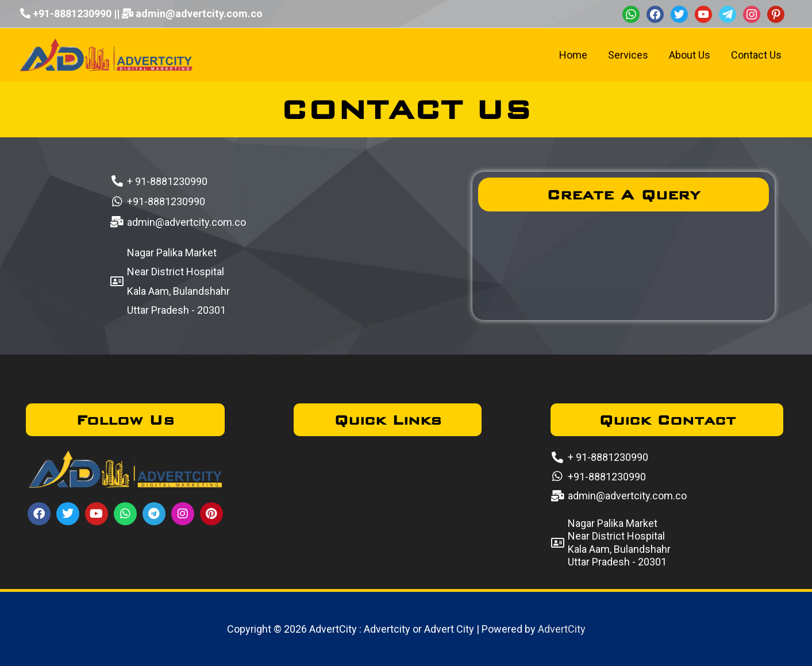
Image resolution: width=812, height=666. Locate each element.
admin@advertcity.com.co (199, 14)
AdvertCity (562, 629)
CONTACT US (406, 109)
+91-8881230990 (72, 14)
